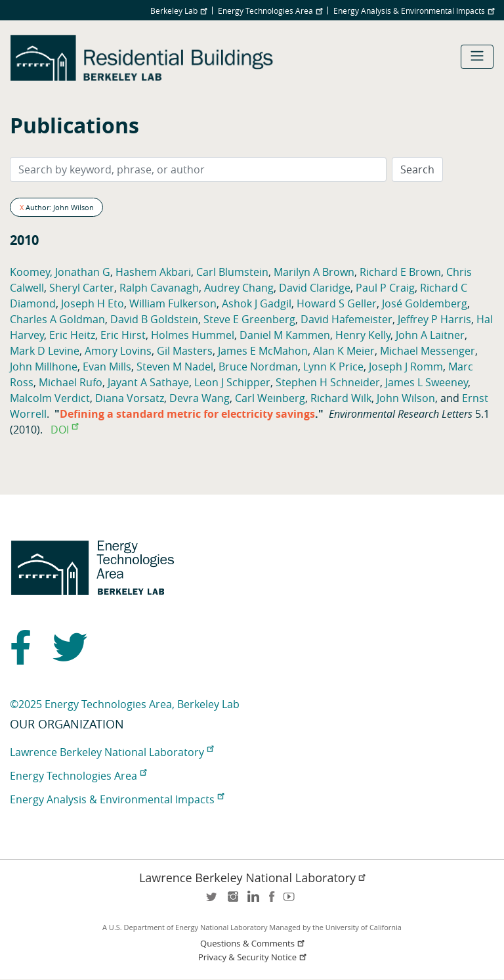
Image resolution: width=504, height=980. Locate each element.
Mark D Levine (45, 351)
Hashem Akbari (153, 272)
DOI (64, 430)
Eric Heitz (72, 335)
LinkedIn (252, 901)
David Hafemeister (346, 319)
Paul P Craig (385, 288)
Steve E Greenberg (249, 319)
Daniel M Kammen (285, 335)
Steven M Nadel (175, 367)
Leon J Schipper (232, 382)
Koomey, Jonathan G (60, 272)
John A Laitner (430, 335)
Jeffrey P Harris (434, 319)
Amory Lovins (118, 351)
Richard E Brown (400, 272)
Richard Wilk (341, 398)
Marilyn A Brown (314, 272)
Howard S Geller (337, 303)
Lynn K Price (333, 367)
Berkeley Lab (178, 11)
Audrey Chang (239, 288)
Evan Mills (107, 367)
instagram (232, 901)
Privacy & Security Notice (253, 957)
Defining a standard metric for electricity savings (187, 414)
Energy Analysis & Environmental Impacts (414, 11)
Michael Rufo (71, 382)
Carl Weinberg (270, 398)
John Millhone (44, 367)
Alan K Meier (344, 351)
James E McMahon (263, 351)
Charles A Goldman (57, 319)
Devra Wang (199, 398)
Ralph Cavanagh (159, 288)
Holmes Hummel (193, 335)
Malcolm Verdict (50, 398)
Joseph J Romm (406, 367)
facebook (272, 901)
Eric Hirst (123, 335)
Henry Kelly (363, 335)
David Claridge (315, 288)
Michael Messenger (428, 351)
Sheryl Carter (82, 288)
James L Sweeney (427, 382)
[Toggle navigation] (477, 57)
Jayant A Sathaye (148, 382)
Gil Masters (185, 351)
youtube (291, 901)
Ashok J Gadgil (257, 303)
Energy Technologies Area (270, 11)
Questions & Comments (253, 944)
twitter (213, 901)
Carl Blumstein (232, 272)
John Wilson (406, 398)
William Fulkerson (173, 303)
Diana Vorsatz (130, 398)
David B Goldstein (154, 319)
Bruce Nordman (258, 367)
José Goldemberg (425, 303)
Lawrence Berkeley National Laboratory (112, 752)
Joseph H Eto (93, 303)
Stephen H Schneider (328, 382)
